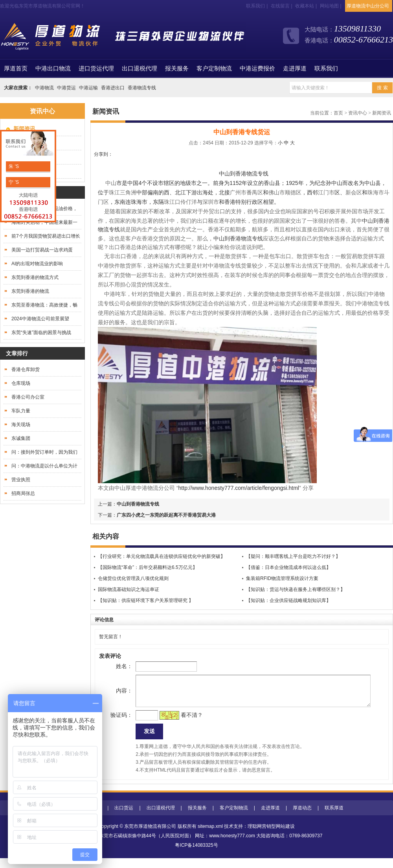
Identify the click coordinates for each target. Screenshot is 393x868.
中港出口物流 (53, 68)
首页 (16, 68)
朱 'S (13, 166)
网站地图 (329, 6)
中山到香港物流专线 (244, 174)
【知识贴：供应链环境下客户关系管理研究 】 (146, 600)
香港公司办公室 (28, 397)
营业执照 (21, 480)
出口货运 (124, 818)
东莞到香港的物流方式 (35, 277)
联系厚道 (334, 818)
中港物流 (44, 88)
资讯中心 (358, 113)
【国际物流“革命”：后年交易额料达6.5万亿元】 (148, 567)
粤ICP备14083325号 (196, 855)
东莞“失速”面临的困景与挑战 (41, 332)
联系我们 (255, 6)
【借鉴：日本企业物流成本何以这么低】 (288, 567)
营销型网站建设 (278, 836)
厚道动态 (302, 818)
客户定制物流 (214, 68)
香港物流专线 (142, 88)
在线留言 (280, 6)
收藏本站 (305, 6)
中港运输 (88, 88)
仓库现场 (21, 383)
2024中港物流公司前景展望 (40, 319)
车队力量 (21, 411)
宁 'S (13, 182)
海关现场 (21, 425)
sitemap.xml (210, 836)
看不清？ (179, 723)
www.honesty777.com (232, 846)
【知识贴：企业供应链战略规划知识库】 (288, 600)
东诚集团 (21, 438)
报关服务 (177, 68)
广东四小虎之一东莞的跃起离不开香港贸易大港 (166, 515)
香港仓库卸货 (26, 369)
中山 (367, 221)
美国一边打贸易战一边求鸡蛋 (42, 250)
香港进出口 (113, 88)
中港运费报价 (257, 68)
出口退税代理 (140, 68)
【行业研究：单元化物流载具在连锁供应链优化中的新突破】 (162, 556)
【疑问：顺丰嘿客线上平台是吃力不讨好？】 (293, 556)
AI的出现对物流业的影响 (37, 264)
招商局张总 (23, 493)
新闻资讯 (382, 113)
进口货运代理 (96, 68)
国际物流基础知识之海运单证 (129, 589)
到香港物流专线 (244, 238)
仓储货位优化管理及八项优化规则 (133, 578)
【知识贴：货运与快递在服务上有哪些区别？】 (296, 589)
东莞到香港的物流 (30, 291)
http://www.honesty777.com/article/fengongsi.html (239, 488)
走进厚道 (295, 68)
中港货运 (66, 88)
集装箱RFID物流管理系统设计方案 (282, 578)
